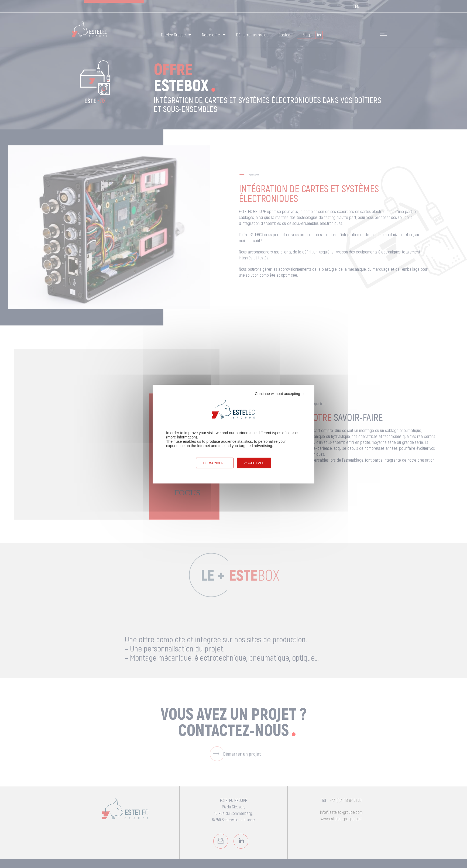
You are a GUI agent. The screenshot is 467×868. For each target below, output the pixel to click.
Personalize (215, 463)
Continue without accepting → (280, 394)
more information (182, 437)
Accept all (254, 463)
